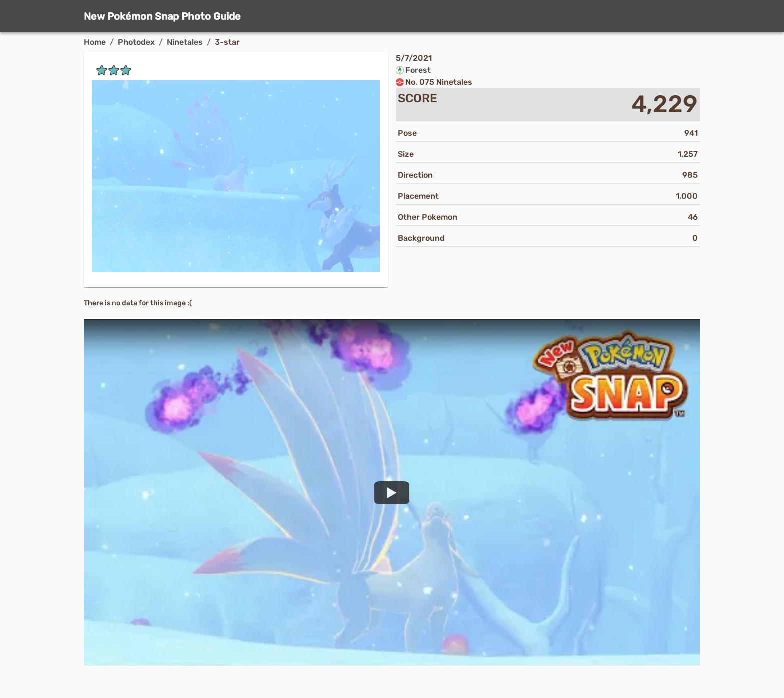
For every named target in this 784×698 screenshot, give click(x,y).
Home (95, 42)
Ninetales (185, 42)
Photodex (136, 42)
